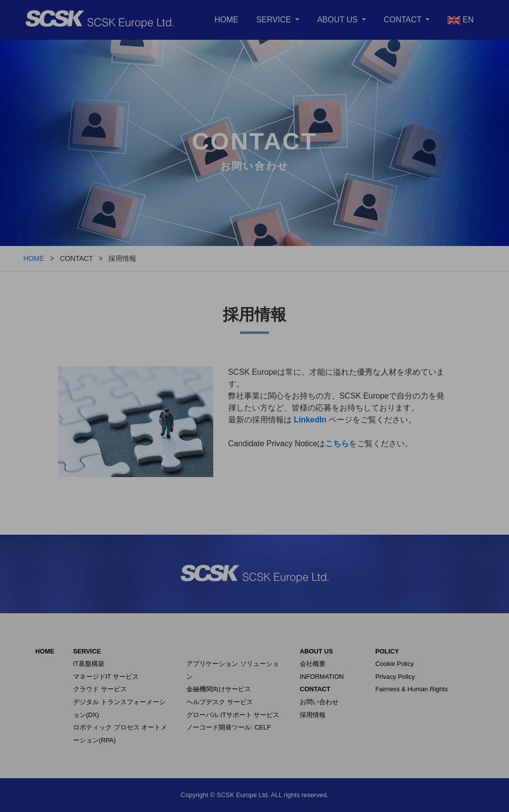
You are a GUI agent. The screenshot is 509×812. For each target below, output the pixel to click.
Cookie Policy (395, 664)
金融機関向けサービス (219, 689)
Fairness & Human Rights (412, 689)
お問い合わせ (319, 702)
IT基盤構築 (89, 664)
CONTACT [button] (404, 20)
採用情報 (313, 715)
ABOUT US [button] (339, 20)
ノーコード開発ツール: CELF (229, 727)
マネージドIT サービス (106, 677)
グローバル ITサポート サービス (233, 715)
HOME (226, 20)
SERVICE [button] (274, 20)
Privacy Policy (395, 677)
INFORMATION (322, 677)
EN (461, 20)
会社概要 (313, 664)
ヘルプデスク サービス (220, 702)
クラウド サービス (100, 689)
